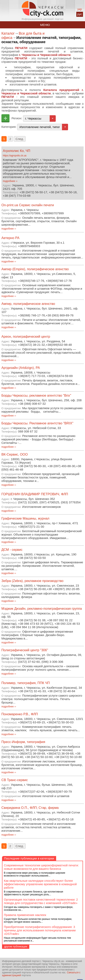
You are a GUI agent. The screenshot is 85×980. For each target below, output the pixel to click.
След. (20, 139)
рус (80, 14)
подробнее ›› (10, 181)
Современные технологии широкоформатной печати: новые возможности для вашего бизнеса (41, 867)
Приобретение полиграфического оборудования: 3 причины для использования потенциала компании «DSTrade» (40, 930)
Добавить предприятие (5, 118)
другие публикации (16, 946)
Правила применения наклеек (25, 915)
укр (80, 9)
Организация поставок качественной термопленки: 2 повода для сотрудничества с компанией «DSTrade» (41, 901)
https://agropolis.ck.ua (15, 156)
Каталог (8, 33)
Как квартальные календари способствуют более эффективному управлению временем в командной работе (40, 884)
